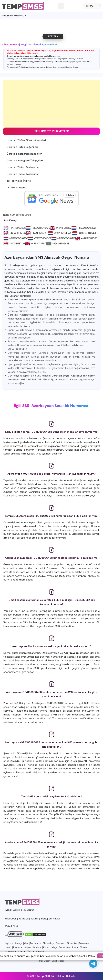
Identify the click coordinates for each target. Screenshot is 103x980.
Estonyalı (60, 943)
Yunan (8, 947)
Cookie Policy (87, 956)
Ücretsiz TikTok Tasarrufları (23, 174)
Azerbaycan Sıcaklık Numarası (60, 406)
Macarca (18, 947)
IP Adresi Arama (16, 188)
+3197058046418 (66, 238)
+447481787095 (89, 238)
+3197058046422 (86, 228)
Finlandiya (72, 943)
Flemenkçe (48, 943)
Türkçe (31, 951)
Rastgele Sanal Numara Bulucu (65, 67)
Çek (26, 943)
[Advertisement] (52, 104)
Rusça (75, 947)
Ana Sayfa (7, 16)
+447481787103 (17, 244)
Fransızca (84, 943)
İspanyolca (10, 951)
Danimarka (36, 943)
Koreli (46, 947)
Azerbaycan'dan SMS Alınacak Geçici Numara (47, 257)
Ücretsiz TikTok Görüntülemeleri (26, 140)
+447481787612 (39, 244)
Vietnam (40, 951)
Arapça (19, 943)
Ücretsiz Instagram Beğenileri (25, 154)
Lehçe (54, 947)
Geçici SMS (20, 910)
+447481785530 (40, 233)
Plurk (16, 926)
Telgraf (78, 62)
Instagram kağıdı (50, 919)
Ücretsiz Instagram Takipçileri (25, 161)
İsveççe (22, 951)
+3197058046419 (43, 238)
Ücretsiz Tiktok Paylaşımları (23, 167)
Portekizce (64, 947)
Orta (8, 926)
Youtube (24, 919)
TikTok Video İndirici (19, 181)
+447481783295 (17, 228)
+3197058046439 (41, 228)
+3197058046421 (87, 233)
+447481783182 (64, 228)
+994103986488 (61, 244)
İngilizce (9, 943)
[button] (61, 6)
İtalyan (27, 947)
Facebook (11, 919)
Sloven (83, 947)
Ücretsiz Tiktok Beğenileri (22, 147)
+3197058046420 (19, 238)
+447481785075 (17, 233)
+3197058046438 (63, 233)
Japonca (37, 947)
